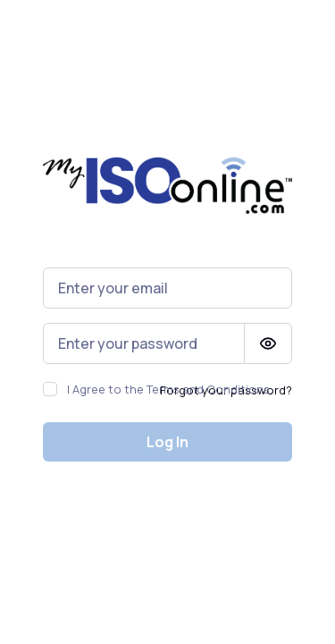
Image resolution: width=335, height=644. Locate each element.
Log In (167, 442)
